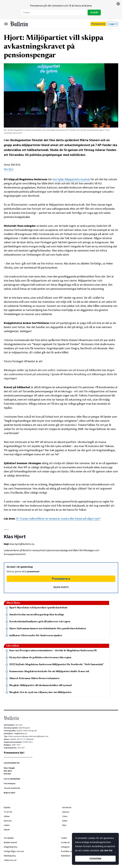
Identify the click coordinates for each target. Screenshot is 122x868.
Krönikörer (67, 807)
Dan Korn (7, 774)
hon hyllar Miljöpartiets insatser (71, 179)
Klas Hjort (9, 169)
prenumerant (33, 572)
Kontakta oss (67, 851)
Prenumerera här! (14, 753)
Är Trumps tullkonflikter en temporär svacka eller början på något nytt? (58, 519)
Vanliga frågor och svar (14, 851)
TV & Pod (8, 812)
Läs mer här (106, 850)
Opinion (66, 812)
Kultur (65, 821)
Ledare (7, 825)
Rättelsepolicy (10, 856)
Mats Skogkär (9, 768)
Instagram (65, 847)
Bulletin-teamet (10, 842)
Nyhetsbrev (66, 856)
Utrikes (7, 816)
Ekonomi (8, 821)
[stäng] (118, 4)
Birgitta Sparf (10, 793)
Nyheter (7, 807)
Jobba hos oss (10, 860)
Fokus (65, 816)
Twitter (64, 838)
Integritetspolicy (11, 847)
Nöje (64, 825)
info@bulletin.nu (21, 733)
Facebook (65, 842)
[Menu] (6, 24)
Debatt (7, 830)
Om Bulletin (9, 838)
